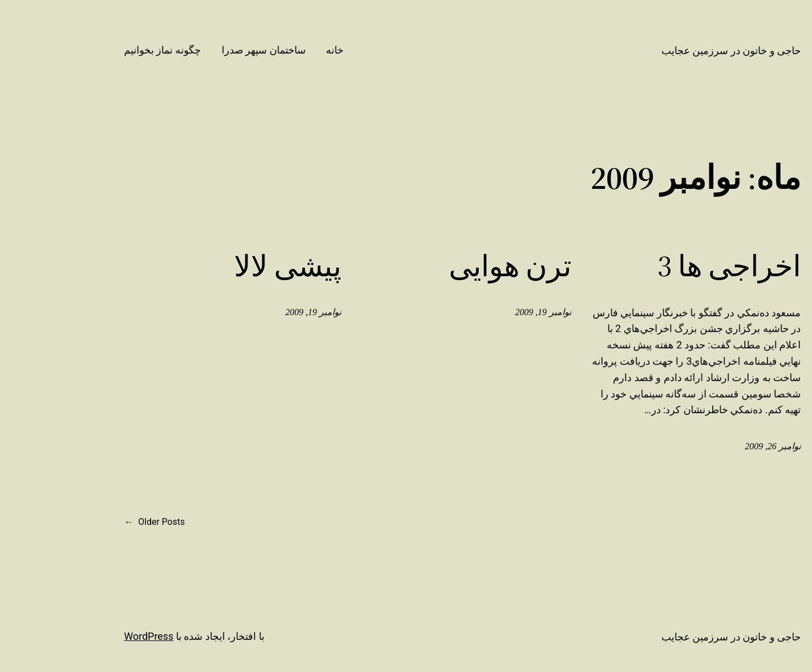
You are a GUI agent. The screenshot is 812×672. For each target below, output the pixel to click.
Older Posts (107, 522)
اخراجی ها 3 (682, 266)
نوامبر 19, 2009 (496, 312)
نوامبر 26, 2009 (725, 446)
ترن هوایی (463, 266)
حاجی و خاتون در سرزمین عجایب (684, 50)
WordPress (101, 636)
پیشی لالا (240, 266)
